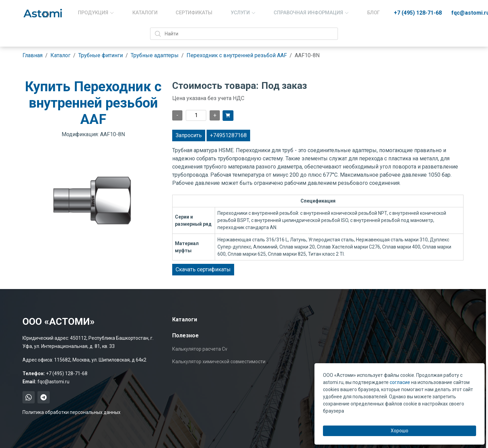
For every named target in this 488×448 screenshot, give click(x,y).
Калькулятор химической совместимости (219, 362)
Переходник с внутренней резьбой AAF (237, 55)
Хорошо (400, 431)
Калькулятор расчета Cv (200, 349)
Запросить (189, 135)
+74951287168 (228, 135)
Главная (32, 55)
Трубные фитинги (101, 55)
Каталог (60, 55)
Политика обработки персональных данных (71, 412)
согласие (400, 382)
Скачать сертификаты (203, 269)
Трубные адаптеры (155, 55)
